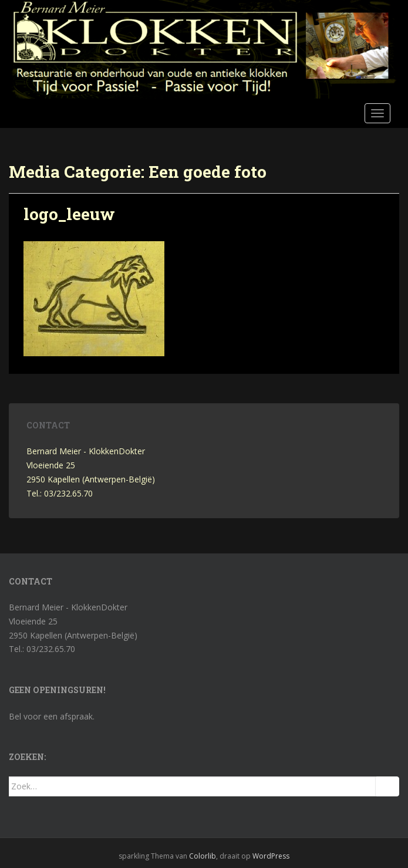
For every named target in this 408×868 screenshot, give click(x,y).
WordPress (271, 856)
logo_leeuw (69, 214)
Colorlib (203, 856)
